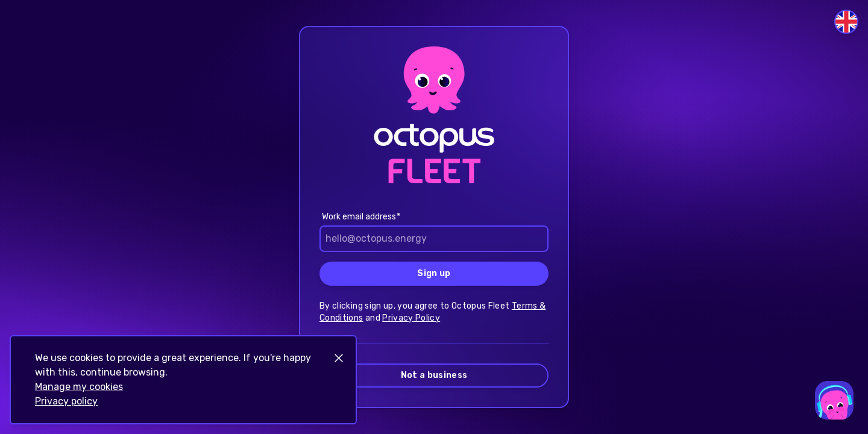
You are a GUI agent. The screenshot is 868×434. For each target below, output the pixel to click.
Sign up (434, 273)
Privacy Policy (411, 318)
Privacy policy (66, 401)
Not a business (434, 375)
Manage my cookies (79, 387)
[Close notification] (339, 358)
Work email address (359, 217)
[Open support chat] (834, 400)
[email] (434, 239)
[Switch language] (846, 22)
